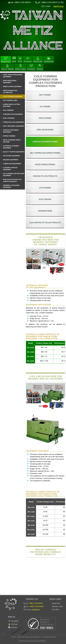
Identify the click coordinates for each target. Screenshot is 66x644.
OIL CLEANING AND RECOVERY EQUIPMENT (14, 175)
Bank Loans (21, 67)
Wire (14, 59)
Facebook (14, 621)
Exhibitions (49, 59)
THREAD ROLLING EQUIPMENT (14, 122)
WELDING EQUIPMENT (11, 160)
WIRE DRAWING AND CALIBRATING (10, 91)
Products (28, 59)
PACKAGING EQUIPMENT (12, 156)
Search (40, 67)
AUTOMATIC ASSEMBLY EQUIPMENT (11, 147)
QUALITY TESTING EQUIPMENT (14, 152)
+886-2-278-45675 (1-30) (52, 2)
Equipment (6, 59)
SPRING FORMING (9, 136)
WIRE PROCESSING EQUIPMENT (10, 82)
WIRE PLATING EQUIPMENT (12, 87)
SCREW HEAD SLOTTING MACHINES (11, 105)
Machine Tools (57, 606)
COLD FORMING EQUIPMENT (13, 96)
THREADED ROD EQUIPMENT (13, 114)
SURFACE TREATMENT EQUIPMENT (11, 131)
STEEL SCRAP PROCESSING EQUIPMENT (13, 76)
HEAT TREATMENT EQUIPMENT (14, 126)
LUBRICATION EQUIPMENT (12, 164)
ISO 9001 (56, 610)
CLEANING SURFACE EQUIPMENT (10, 169)
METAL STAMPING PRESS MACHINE (12, 141)
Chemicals (38, 59)
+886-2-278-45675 (36, 603)
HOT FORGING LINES (10, 100)
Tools (20, 59)
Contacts (31, 67)
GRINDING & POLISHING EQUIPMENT (11, 186)
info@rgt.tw (58, 6)
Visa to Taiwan (7, 67)
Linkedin (14, 627)
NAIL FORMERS (8, 110)
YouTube (14, 624)
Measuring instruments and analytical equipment (12, 180)
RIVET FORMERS (9, 118)
